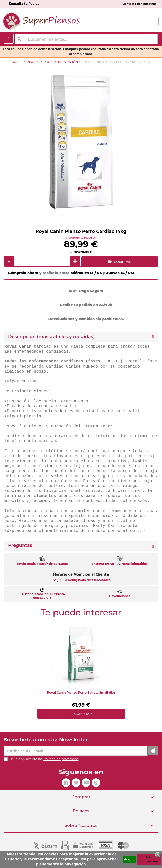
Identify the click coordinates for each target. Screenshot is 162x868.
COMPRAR (123, 262)
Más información (149, 859)
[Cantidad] (42, 261)
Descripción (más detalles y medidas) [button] (51, 337)
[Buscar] (86, 39)
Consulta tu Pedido (24, 4)
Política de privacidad (61, 759)
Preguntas (20, 546)
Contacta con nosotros (140, 4)
